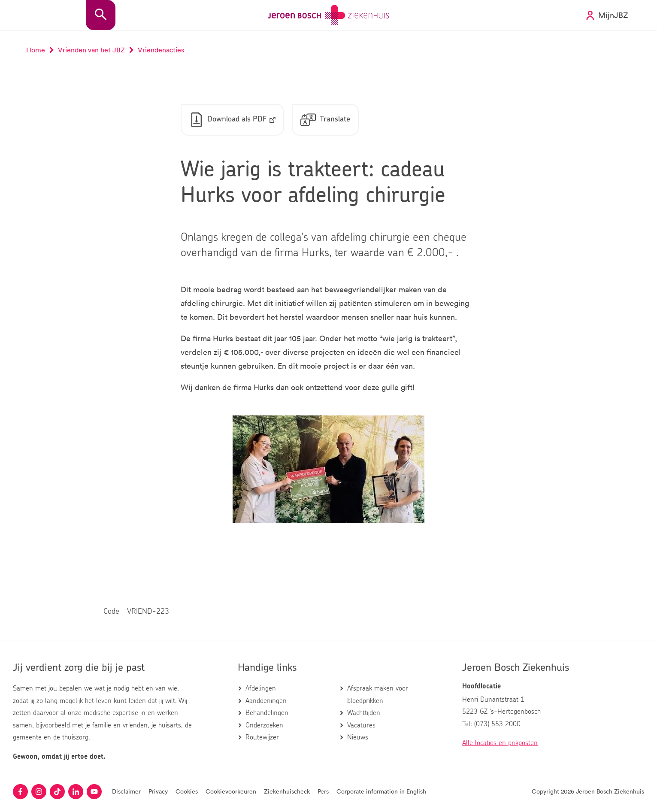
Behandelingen (267, 713)
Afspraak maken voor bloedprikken (378, 694)
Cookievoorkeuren (231, 791)
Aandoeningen (266, 701)
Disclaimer (126, 791)
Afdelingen (261, 688)
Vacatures (361, 725)
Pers (323, 791)
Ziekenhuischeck (287, 791)
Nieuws (358, 737)
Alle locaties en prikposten (500, 743)
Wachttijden (364, 713)
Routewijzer (262, 737)
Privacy (158, 791)
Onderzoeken (264, 725)
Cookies (187, 791)
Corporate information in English (381, 791)
